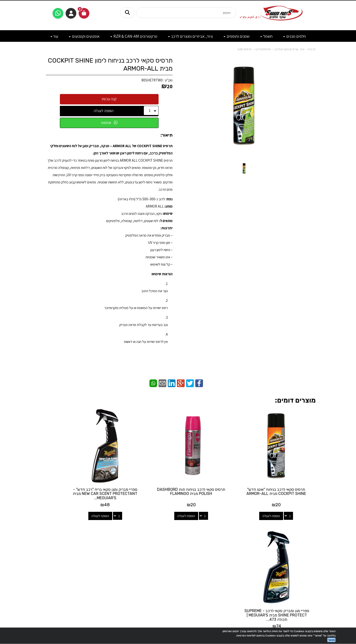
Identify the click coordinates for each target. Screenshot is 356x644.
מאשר (331, 640)
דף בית (312, 49)
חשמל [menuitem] (266, 36)
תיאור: (167, 135)
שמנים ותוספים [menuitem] (237, 36)
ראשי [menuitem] (312, 541)
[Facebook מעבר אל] (188, 542)
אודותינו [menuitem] (311, 551)
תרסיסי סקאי (244, 49)
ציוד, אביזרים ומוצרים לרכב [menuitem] (190, 36)
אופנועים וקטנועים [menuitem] (84, 36)
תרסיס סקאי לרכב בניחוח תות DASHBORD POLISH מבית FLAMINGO (213, 478)
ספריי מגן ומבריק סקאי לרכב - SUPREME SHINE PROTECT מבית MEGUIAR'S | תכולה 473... (72, 478)
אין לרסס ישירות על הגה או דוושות (146, 342)
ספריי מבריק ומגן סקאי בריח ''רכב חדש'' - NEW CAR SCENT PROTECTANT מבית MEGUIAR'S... (143, 480)
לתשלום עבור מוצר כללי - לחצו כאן (95, 565)
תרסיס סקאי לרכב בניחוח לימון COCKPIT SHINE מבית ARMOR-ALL (110, 65)
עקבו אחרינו (178, 523)
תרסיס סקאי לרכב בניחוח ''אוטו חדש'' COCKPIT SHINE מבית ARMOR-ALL (284, 478)
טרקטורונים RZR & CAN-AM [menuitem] (134, 36)
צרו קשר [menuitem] (310, 546)
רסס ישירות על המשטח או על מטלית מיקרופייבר (136, 308)
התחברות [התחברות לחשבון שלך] (71, 13)
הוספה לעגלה (104, 111)
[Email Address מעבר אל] (172, 542)
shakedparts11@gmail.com (85, 552)
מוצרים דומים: (295, 400)
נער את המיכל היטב (155, 291)
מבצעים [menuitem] (310, 557)
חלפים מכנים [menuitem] (294, 36)
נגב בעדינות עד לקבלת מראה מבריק (143, 325)
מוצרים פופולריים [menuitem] (305, 531)
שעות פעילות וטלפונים (84, 523)
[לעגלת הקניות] (84, 13)
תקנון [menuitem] (312, 562)
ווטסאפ (109, 123)
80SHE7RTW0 (152, 80)
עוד (54, 36)
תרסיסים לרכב (263, 49)
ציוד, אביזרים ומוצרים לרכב (289, 49)
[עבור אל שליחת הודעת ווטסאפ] (58, 13)
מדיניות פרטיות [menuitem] (306, 567)
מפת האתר (304, 525)
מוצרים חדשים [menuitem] (306, 536)
